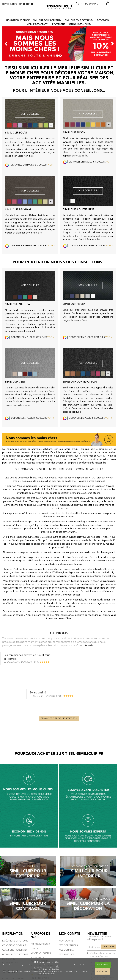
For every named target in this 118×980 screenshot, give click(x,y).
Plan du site (37, 895)
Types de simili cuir (12, 920)
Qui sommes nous (40, 869)
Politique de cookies (42, 890)
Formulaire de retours (15, 879)
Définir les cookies (47, 973)
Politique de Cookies (50, 969)
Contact (36, 873)
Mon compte (66, 866)
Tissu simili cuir (11, 911)
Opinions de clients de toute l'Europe (59, 671)
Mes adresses (67, 879)
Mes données (66, 875)
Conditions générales (15, 870)
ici (103, 914)
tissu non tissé (70, 459)
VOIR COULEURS (30, 114)
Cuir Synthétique (12, 916)
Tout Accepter (103, 965)
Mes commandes (68, 870)
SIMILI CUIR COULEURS (80, 24)
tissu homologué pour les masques (37, 459)
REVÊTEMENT (59, 24)
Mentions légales (41, 878)
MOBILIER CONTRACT (38, 24)
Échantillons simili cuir (16, 941)
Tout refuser (103, 971)
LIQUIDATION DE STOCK (18, 20)
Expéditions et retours (15, 866)
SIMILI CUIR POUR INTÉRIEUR (47, 20)
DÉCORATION (104, 20)
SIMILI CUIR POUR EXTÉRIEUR (79, 20)
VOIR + (52, 165)
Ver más (89, 645)
